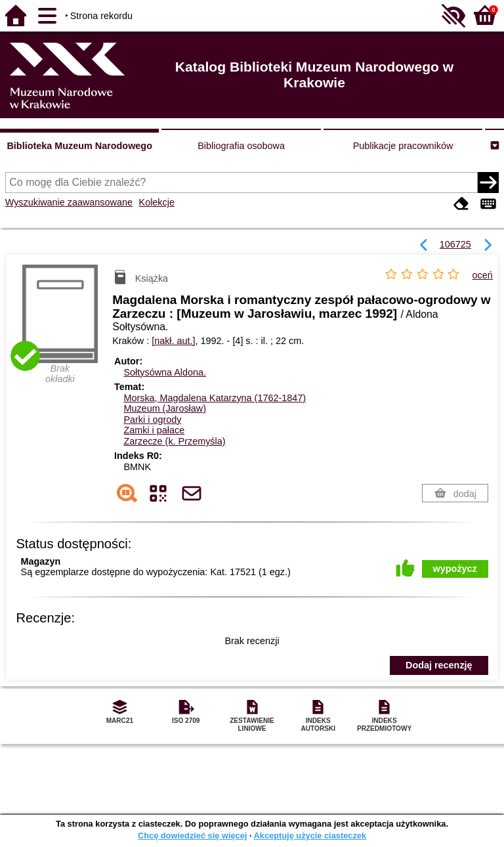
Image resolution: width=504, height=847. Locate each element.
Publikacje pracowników (403, 146)
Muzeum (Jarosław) (165, 408)
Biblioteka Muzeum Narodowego (79, 146)
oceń (483, 275)
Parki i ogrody (152, 420)
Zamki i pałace (154, 430)
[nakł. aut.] (173, 341)
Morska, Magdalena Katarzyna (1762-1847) (215, 398)
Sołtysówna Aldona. (165, 372)
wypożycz (455, 569)
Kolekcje (157, 202)
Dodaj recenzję (439, 665)
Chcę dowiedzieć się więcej (192, 836)
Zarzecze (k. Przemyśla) (174, 441)
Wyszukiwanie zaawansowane (69, 202)
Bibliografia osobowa (241, 146)
